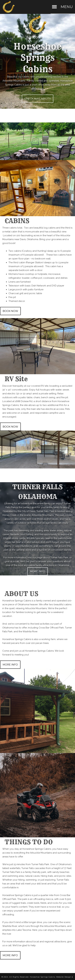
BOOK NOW (10, 311)
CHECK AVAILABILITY (38, 99)
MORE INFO (37, 571)
